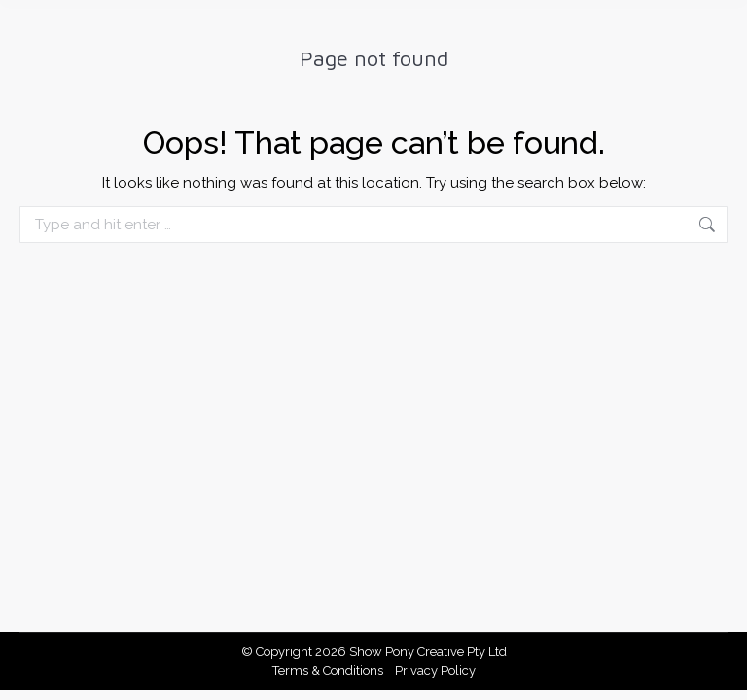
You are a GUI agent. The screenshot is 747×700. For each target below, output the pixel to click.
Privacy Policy (435, 670)
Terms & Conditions (328, 670)
